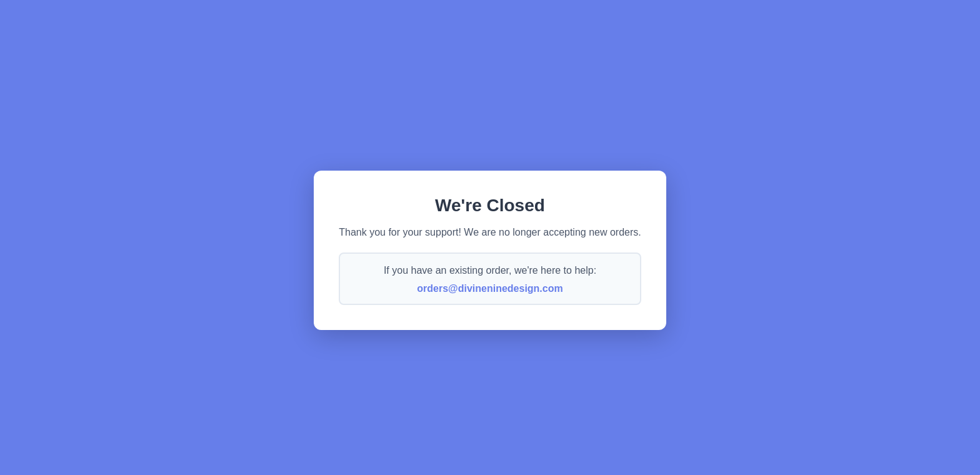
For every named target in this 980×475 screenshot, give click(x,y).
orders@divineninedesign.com (490, 288)
